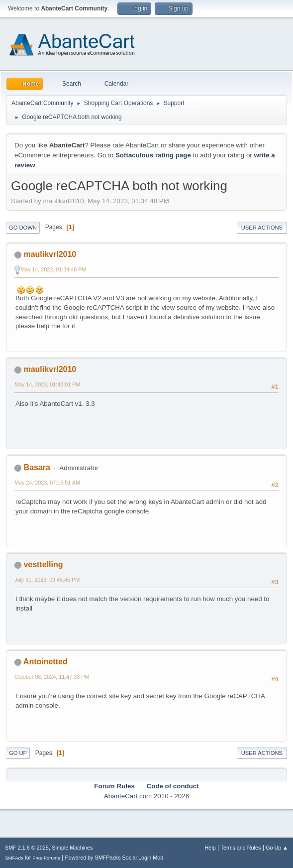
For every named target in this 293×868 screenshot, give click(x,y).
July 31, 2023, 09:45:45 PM (47, 580)
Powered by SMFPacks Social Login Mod (114, 858)
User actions (262, 228)
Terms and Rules (241, 848)
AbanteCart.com (128, 796)
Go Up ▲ (277, 848)
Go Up (18, 753)
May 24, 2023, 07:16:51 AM (47, 483)
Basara (37, 467)
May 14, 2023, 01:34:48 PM (53, 269)
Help (210, 848)
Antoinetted (46, 662)
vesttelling (43, 564)
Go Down (23, 228)
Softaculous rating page (153, 155)
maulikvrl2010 (50, 254)
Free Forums (46, 858)
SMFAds (14, 858)
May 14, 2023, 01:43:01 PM (47, 384)
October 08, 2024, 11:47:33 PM (52, 677)
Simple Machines (72, 848)
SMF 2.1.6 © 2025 (27, 848)
